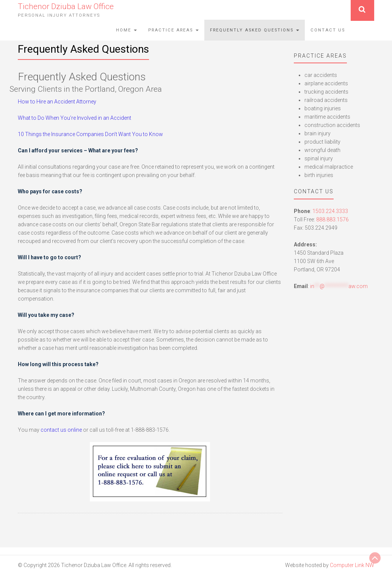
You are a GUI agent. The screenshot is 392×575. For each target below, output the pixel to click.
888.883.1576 (332, 219)
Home (126, 30)
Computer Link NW (352, 565)
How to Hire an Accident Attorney (57, 102)
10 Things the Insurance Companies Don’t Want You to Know (90, 134)
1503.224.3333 (330, 211)
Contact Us (328, 30)
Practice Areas (173, 30)
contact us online (61, 430)
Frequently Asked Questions (255, 30)
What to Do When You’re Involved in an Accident (74, 118)
